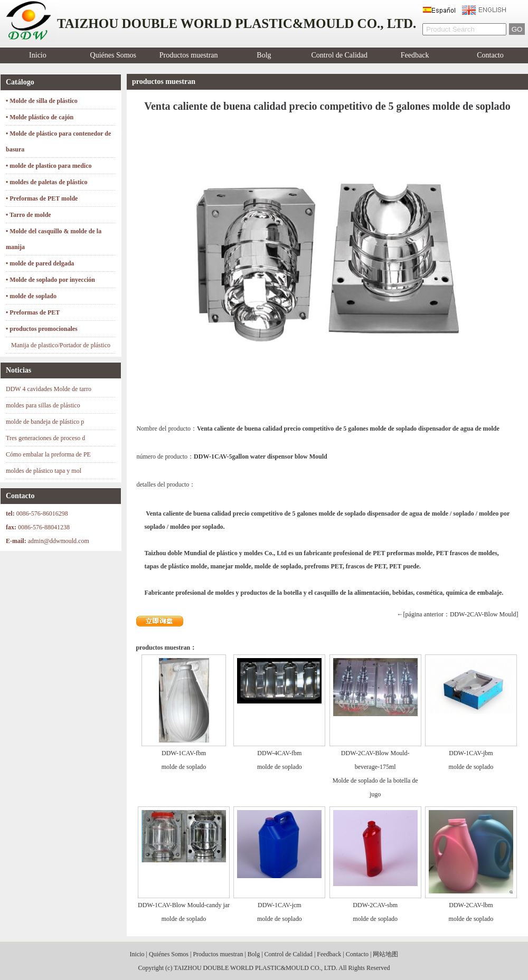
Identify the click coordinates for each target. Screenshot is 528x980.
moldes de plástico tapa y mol (44, 471)
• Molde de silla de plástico (42, 101)
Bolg (264, 55)
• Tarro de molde (29, 215)
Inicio (38, 55)
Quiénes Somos (114, 55)
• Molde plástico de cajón (40, 117)
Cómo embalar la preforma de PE (48, 454)
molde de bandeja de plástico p (45, 422)
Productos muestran (189, 55)
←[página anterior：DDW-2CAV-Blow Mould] (458, 614)
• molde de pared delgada (40, 263)
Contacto (490, 55)
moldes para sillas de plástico (43, 405)
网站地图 (385, 954)
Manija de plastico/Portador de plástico (61, 345)
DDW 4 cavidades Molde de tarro (49, 389)
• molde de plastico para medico (49, 166)
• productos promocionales (42, 329)
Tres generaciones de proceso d (45, 438)
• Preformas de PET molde (42, 198)
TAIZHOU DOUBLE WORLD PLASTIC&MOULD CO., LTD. (256, 968)
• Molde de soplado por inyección (50, 280)
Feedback (415, 55)
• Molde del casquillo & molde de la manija (54, 239)
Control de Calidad (340, 55)
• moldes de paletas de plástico (47, 182)
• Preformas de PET (33, 312)
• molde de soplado (31, 296)
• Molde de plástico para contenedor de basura (58, 141)
